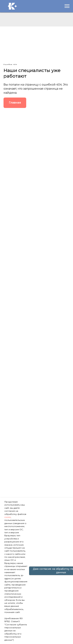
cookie (8, 517)
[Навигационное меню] (67, 6)
